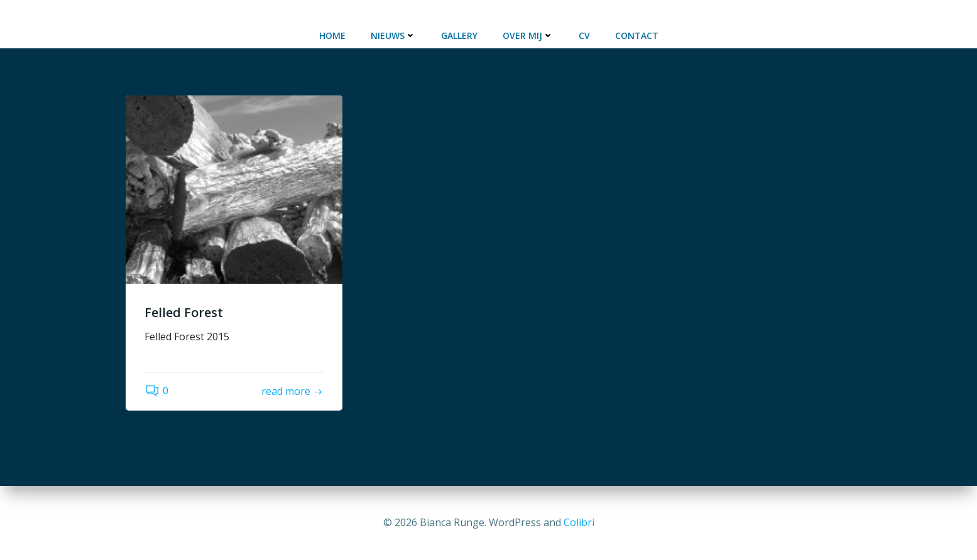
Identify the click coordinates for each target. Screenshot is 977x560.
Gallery (459, 35)
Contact (637, 35)
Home (332, 35)
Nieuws (393, 35)
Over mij (528, 35)
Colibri (579, 522)
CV (584, 35)
